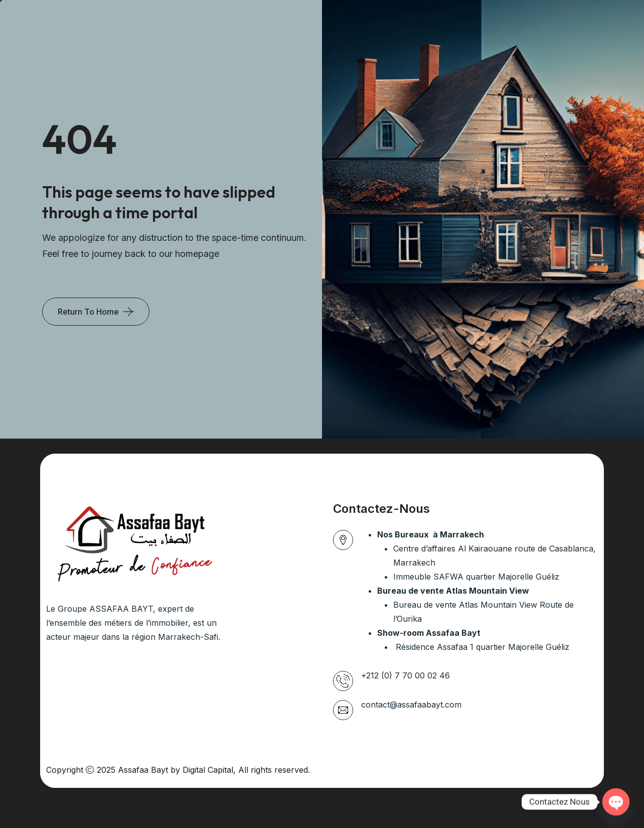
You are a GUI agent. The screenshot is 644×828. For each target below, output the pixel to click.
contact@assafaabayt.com (411, 705)
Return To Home (88, 312)
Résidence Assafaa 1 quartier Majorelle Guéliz (481, 647)
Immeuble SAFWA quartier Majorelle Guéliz (476, 577)
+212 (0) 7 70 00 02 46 (406, 675)
